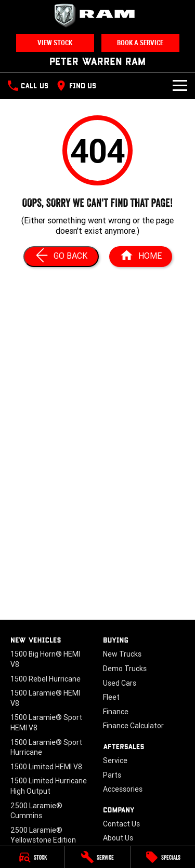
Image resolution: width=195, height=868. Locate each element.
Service (115, 760)
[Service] (97, 857)
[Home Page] (141, 257)
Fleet (111, 697)
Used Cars (120, 683)
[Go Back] (61, 257)
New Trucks (122, 654)
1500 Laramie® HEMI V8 (45, 698)
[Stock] (32, 857)
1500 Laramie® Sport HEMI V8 (46, 723)
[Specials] (163, 857)
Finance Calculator (133, 726)
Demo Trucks (125, 669)
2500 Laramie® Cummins (36, 811)
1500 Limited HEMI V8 (46, 767)
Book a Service (140, 43)
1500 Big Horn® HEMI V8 (45, 659)
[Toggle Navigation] (180, 86)
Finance (116, 712)
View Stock (55, 43)
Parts (112, 775)
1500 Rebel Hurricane (45, 679)
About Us (118, 838)
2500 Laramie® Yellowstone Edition (43, 835)
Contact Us (121, 824)
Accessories (123, 789)
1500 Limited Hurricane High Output (49, 786)
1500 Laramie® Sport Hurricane (46, 747)
